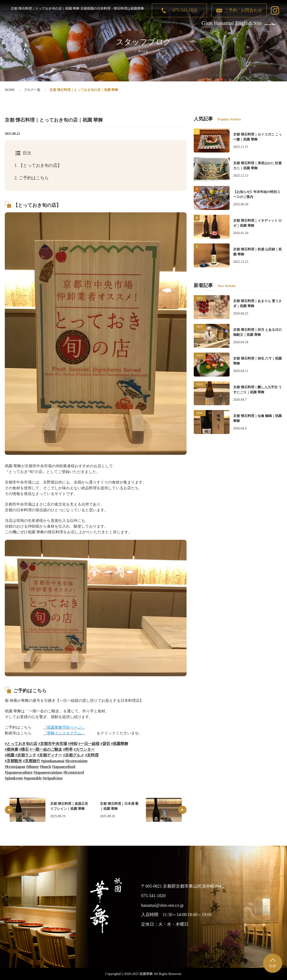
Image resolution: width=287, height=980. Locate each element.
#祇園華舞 (120, 744)
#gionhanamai (53, 761)
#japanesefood (64, 767)
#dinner (32, 767)
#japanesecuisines (48, 772)
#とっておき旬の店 (21, 744)
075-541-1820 (185, 10)
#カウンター (84, 749)
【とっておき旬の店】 (38, 165)
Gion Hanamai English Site (232, 23)
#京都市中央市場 (53, 744)
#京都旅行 (32, 761)
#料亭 (68, 749)
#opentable (33, 778)
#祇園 (10, 755)
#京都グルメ (74, 755)
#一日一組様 (89, 744)
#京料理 (92, 755)
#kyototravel (74, 772)
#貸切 (105, 744)
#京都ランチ (26, 755)
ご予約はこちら (32, 178)
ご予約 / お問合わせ (243, 10)
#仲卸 (73, 744)
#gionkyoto (14, 778)
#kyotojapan (15, 767)
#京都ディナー (50, 755)
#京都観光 (13, 761)
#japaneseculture (19, 772)
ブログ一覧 (32, 90)
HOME (10, 90)
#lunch (45, 767)
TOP (273, 966)
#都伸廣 (11, 749)
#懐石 (24, 749)
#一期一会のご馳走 (46, 749)
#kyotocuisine (76, 761)
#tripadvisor (53, 778)
